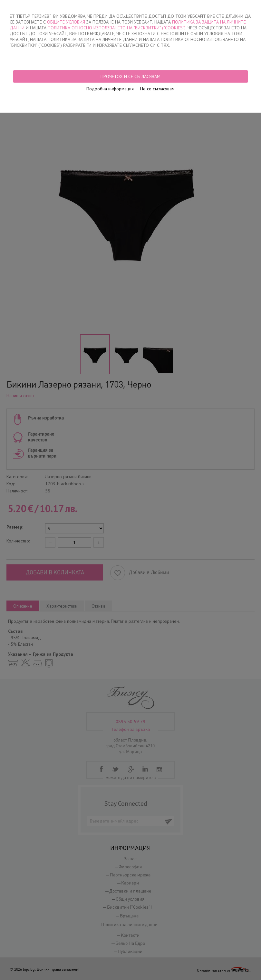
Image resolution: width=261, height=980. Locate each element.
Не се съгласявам (157, 89)
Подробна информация (110, 89)
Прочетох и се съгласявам (130, 76)
